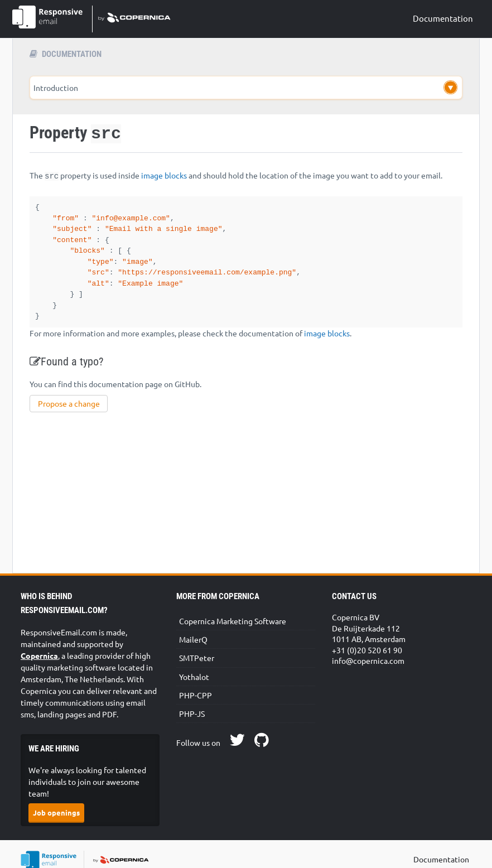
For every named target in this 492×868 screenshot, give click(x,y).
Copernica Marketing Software (233, 627)
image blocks (164, 175)
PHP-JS (192, 720)
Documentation (443, 18)
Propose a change (69, 409)
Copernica (39, 662)
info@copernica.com (368, 667)
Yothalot (194, 683)
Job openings (56, 819)
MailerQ (193, 645)
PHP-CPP (196, 701)
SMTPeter (197, 664)
